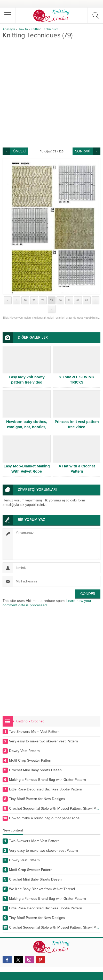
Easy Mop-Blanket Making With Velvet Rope (27, 469)
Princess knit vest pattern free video (77, 424)
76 (25, 300)
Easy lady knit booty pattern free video (27, 380)
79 (51, 300)
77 (34, 300)
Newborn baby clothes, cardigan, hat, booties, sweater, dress (27, 427)
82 (78, 300)
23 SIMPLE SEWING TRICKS (77, 380)
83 (87, 300)
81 (69, 300)
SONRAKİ (83, 151)
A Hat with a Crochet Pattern (77, 469)
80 (60, 300)
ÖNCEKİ (19, 151)
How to (23, 29)
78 (43, 300)
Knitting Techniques (45, 29)
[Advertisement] (51, 93)
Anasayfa (9, 29)
